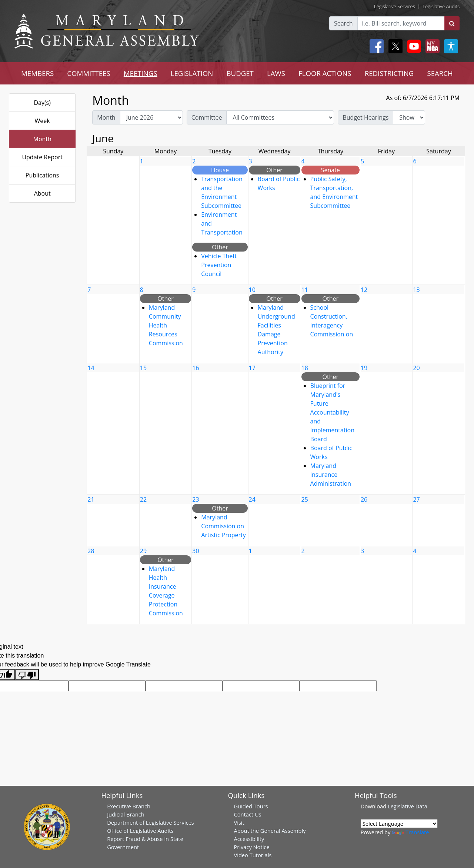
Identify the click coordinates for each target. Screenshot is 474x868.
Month (42, 139)
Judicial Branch (126, 814)
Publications (42, 175)
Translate (410, 832)
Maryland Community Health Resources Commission (166, 325)
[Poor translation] (27, 675)
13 (416, 290)
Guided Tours (251, 806)
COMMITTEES (89, 73)
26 (364, 499)
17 (252, 368)
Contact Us (247, 814)
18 (305, 368)
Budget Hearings (365, 117)
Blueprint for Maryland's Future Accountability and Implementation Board (332, 412)
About (42, 193)
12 (364, 290)
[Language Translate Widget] (399, 824)
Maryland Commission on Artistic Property (223, 526)
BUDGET (240, 73)
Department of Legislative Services (151, 822)
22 (143, 499)
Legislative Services (395, 6)
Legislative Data (408, 806)
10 (252, 290)
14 (91, 368)
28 (91, 551)
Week (42, 121)
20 (416, 368)
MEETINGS (141, 73)
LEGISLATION (192, 73)
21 (91, 499)
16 (196, 368)
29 (143, 551)
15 (143, 368)
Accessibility (249, 839)
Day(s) (42, 103)
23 (196, 499)
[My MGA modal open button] (431, 46)
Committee (207, 117)
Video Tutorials (253, 855)
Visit (239, 822)
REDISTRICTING (389, 73)
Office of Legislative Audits (140, 831)
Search (343, 23)
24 (252, 499)
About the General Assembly (270, 831)
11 (305, 290)
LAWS (276, 73)
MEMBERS (37, 73)
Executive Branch (129, 806)
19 (364, 368)
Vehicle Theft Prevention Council (219, 265)
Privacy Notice (251, 847)
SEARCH (440, 73)
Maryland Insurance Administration (331, 475)
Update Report (42, 157)
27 (416, 499)
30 (196, 551)
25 (305, 499)
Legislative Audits (441, 6)
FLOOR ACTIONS (325, 73)
